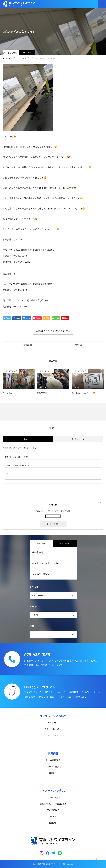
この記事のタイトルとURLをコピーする (53, 331)
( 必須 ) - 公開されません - (18, 465)
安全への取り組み (53, 729)
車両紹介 (53, 773)
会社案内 (53, 823)
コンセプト (53, 723)
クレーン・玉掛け (53, 766)
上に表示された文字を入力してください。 (53, 511)
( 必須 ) (16, 457)
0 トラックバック (78, 439)
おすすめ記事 (65, 544)
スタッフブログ (11, 53)
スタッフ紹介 (53, 797)
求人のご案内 (53, 810)
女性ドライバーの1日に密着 (53, 804)
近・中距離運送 (53, 760)
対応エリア (53, 735)
